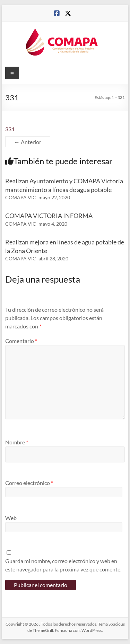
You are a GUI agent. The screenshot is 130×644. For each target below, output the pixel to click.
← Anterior (28, 142)
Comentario (21, 341)
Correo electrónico (29, 483)
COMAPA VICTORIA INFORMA (49, 216)
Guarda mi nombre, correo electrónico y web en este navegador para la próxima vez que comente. (63, 565)
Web (11, 518)
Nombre (17, 442)
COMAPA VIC (21, 197)
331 (10, 129)
